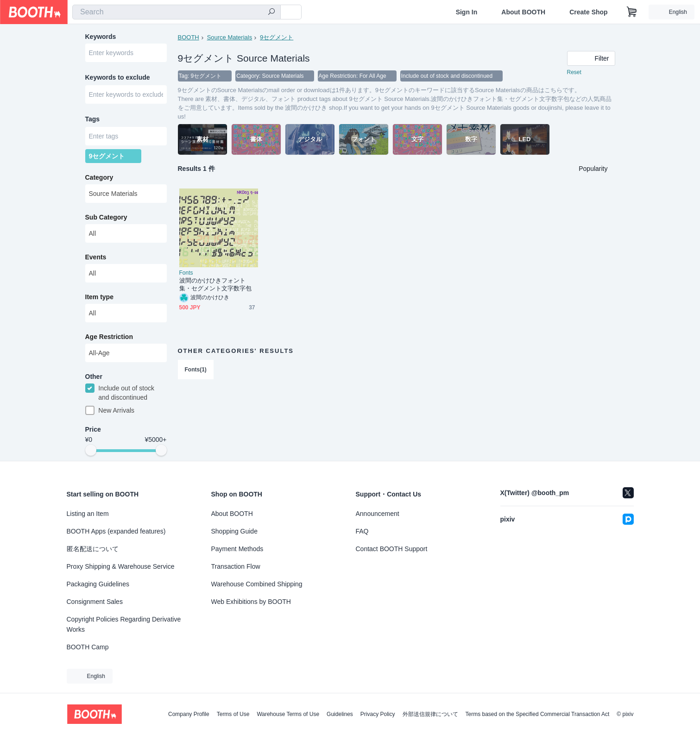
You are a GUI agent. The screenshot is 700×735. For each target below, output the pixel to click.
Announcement (378, 514)
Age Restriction (109, 337)
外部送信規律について (430, 714)
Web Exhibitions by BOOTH (251, 602)
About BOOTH (523, 12)
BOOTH (189, 37)
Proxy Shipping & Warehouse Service (121, 566)
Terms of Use (233, 714)
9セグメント (277, 37)
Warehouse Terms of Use (288, 714)
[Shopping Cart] (632, 12)
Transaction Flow (236, 566)
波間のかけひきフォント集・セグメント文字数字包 (216, 284)
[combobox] (177, 12)
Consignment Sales (95, 602)
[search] (271, 13)
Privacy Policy (378, 714)
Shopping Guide (234, 531)
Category (99, 177)
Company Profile (189, 714)
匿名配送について (93, 549)
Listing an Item (88, 514)
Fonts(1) (196, 370)
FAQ (362, 531)
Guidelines (340, 714)
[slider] (91, 450)
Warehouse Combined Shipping (257, 584)
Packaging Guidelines (98, 584)
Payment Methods (237, 549)
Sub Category (106, 217)
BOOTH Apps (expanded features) (116, 531)
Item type (99, 297)
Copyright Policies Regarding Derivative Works (124, 624)
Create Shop (588, 12)
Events (96, 257)
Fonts (186, 273)
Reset (574, 72)
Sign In (467, 12)
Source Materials (230, 37)
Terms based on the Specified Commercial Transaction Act (538, 714)
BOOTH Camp (88, 647)
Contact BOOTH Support (392, 549)
